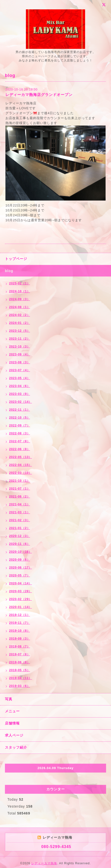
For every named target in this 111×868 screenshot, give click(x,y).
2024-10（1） (20, 291)
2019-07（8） (20, 654)
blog (9, 271)
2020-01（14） (20, 607)
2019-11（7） (20, 623)
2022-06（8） (20, 449)
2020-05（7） (20, 575)
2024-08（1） (20, 307)
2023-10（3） (20, 347)
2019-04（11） (20, 678)
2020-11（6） (20, 544)
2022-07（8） (20, 441)
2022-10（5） (20, 418)
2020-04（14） (20, 583)
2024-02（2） (20, 315)
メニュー (12, 711)
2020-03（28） (20, 591)
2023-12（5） (20, 331)
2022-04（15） (20, 465)
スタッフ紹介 (16, 747)
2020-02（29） (20, 599)
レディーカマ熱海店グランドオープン (39, 95)
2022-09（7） (20, 425)
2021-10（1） (20, 481)
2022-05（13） (20, 457)
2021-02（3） (20, 520)
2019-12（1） (20, 615)
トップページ (16, 259)
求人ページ (14, 735)
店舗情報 (12, 723)
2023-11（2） (20, 339)
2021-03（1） (20, 512)
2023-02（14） (20, 402)
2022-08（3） (20, 433)
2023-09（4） (20, 354)
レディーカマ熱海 (44, 863)
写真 (9, 699)
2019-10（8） (20, 631)
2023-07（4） (20, 370)
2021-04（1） (20, 504)
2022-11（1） (20, 410)
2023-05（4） (20, 378)
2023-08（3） (20, 362)
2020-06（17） (20, 568)
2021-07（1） (20, 489)
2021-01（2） (20, 528)
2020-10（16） (20, 552)
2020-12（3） (20, 536)
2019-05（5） (20, 670)
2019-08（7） (20, 646)
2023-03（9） (20, 394)
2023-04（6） (20, 386)
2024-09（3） (20, 299)
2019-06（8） (20, 662)
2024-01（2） (20, 323)
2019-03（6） (20, 686)
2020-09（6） (20, 560)
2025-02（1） (20, 283)
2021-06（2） (20, 497)
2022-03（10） (20, 473)
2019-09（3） (20, 639)
